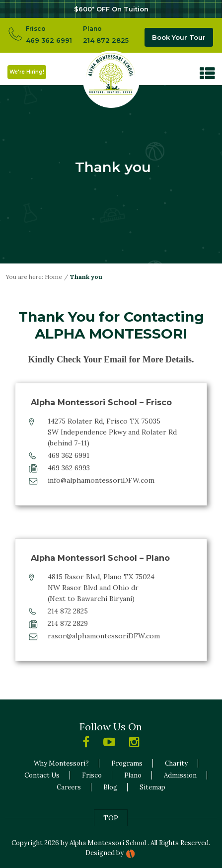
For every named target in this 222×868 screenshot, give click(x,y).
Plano (133, 775)
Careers (69, 787)
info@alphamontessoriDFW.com (101, 480)
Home (53, 277)
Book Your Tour (179, 37)
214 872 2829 (68, 623)
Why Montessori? (61, 763)
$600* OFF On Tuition (111, 9)
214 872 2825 (106, 40)
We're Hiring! (27, 72)
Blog (110, 787)
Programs (127, 763)
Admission (180, 775)
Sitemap (152, 787)
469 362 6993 (69, 468)
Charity (176, 763)
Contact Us (42, 775)
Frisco (92, 775)
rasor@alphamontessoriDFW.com (104, 636)
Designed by (105, 853)
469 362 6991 (49, 40)
